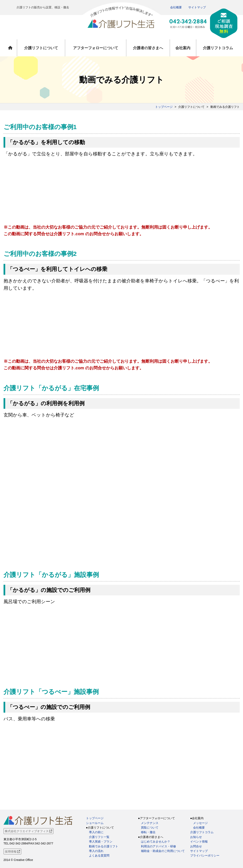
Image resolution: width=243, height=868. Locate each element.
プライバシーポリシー (205, 855)
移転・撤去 (148, 832)
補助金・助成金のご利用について (163, 851)
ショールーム (95, 823)
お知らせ (196, 837)
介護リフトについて (41, 48)
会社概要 (176, 7)
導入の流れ (96, 851)
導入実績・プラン (101, 842)
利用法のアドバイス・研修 (158, 846)
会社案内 (183, 48)
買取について (150, 828)
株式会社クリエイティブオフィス (29, 831)
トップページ (164, 107)
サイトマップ (197, 7)
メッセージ (200, 823)
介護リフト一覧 (99, 837)
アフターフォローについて (96, 48)
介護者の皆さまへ (148, 48)
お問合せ (196, 846)
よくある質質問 (99, 855)
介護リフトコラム (218, 48)
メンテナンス (150, 823)
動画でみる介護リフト (104, 846)
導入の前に (96, 832)
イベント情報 (199, 842)
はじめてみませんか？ (156, 842)
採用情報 (13, 852)
